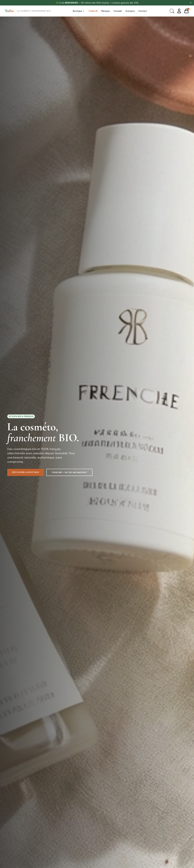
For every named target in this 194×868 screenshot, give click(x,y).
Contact (143, 11)
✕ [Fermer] (191, 3)
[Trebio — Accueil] (28, 11)
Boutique (79, 11)
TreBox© (93, 11)
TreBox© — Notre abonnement (69, 473)
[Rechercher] (172, 11)
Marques (106, 11)
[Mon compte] (179, 11)
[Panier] (186, 11)
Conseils (118, 11)
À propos (130, 11)
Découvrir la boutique (26, 473)
